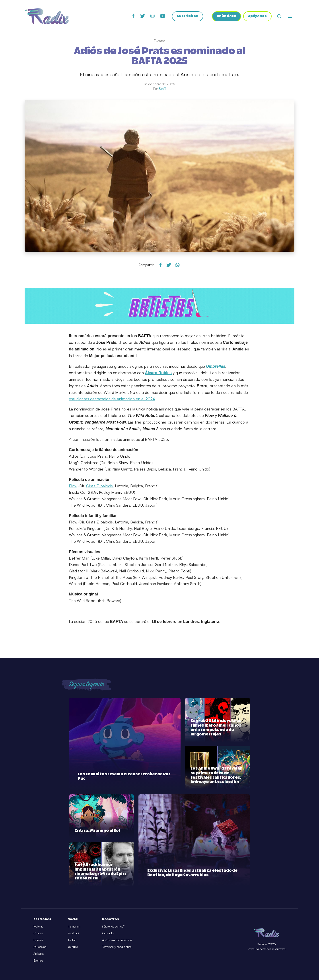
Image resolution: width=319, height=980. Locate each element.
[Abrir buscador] (279, 17)
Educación (40, 947)
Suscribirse (186, 17)
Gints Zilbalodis (99, 486)
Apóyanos (257, 17)
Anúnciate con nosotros (117, 940)
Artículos (39, 954)
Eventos (38, 961)
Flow (73, 486)
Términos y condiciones (117, 947)
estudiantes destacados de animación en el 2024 (112, 399)
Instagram (74, 926)
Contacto (108, 933)
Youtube (73, 947)
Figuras (38, 940)
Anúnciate (226, 17)
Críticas (38, 933)
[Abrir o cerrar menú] (290, 17)
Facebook (74, 933)
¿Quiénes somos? (113, 926)
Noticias (38, 926)
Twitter (72, 940)
